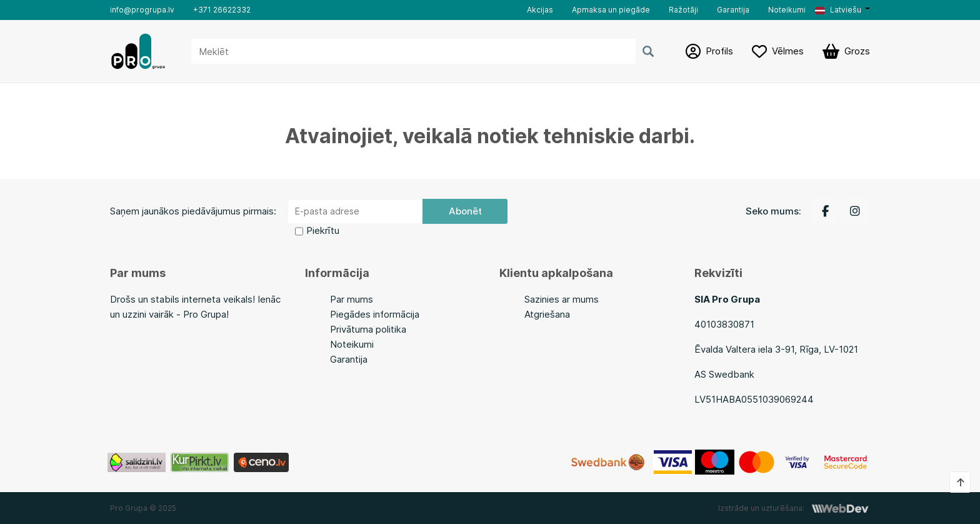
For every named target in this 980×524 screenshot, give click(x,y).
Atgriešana (547, 314)
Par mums (352, 299)
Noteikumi (787, 10)
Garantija (733, 10)
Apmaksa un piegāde (611, 10)
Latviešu (838, 10)
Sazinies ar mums (562, 299)
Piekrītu (323, 230)
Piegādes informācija (375, 314)
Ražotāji (683, 10)
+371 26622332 (222, 10)
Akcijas (540, 10)
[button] (842, 10)
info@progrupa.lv (142, 10)
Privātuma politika (368, 329)
